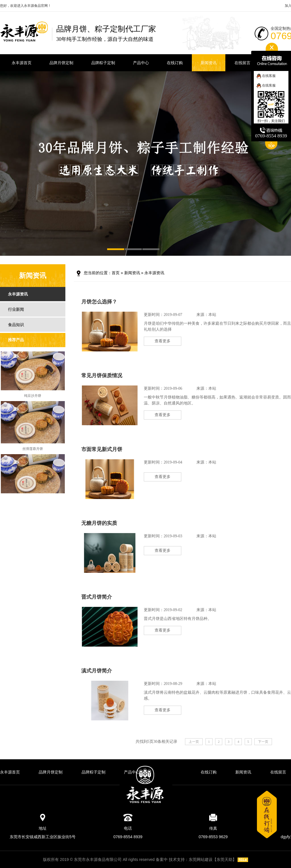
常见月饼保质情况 (102, 376)
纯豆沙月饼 (33, 398)
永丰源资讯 (154, 273)
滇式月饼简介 (97, 671)
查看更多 (163, 341)
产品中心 (132, 772)
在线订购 (209, 772)
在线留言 (278, 772)
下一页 (263, 742)
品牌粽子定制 (93, 772)
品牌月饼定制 (51, 772)
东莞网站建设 (201, 859)
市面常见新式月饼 (102, 449)
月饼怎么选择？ (99, 302)
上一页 (194, 742)
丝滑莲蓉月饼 (33, 451)
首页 (116, 273)
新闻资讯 (132, 273)
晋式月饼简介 (97, 597)
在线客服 (266, 76)
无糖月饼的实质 (99, 523)
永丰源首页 (10, 772)
